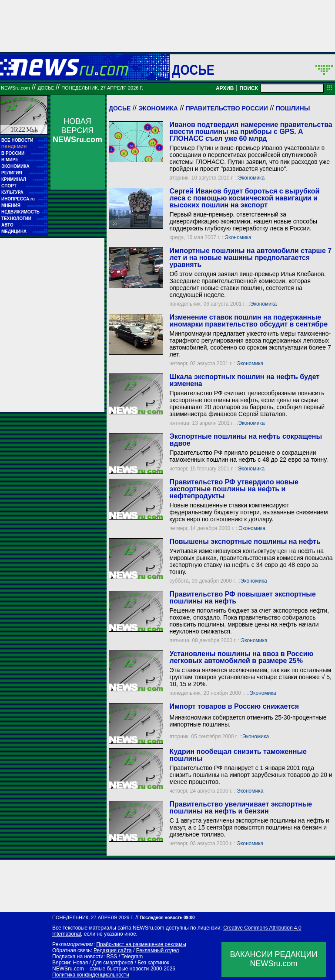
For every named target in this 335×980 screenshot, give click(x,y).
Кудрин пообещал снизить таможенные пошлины (238, 755)
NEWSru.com (15, 88)
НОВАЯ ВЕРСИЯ (77, 130)
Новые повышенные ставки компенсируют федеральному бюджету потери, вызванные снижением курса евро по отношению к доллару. (248, 512)
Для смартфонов (113, 963)
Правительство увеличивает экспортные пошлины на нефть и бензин (241, 808)
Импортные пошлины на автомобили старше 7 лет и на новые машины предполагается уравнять (250, 258)
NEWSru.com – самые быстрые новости (100, 969)
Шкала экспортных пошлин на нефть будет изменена (244, 380)
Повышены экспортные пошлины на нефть (245, 542)
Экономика (158, 108)
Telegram (132, 957)
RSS (112, 957)
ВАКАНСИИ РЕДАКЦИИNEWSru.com (274, 959)
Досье (120, 108)
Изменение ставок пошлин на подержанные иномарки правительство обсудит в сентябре (248, 321)
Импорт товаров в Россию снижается (234, 706)
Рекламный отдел (158, 950)
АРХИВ (225, 88)
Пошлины (293, 108)
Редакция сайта (113, 950)
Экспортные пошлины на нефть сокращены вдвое (246, 440)
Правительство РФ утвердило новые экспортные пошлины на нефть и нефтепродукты (234, 489)
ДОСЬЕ (193, 70)
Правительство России (227, 108)
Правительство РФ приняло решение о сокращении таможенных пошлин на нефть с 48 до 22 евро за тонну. (248, 456)
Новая (80, 963)
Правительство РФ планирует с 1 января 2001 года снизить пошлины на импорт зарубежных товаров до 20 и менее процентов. (251, 775)
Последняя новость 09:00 (167, 918)
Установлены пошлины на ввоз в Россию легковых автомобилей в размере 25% (241, 657)
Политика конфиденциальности (91, 975)
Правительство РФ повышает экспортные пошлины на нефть (242, 598)
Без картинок (153, 963)
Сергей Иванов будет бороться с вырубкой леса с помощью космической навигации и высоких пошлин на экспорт (244, 198)
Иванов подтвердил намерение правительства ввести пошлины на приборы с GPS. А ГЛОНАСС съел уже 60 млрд (251, 132)
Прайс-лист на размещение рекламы (141, 944)
